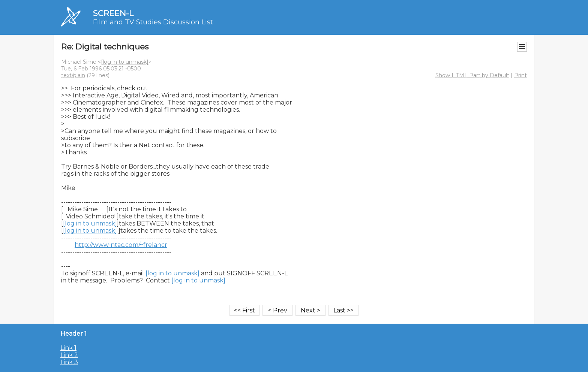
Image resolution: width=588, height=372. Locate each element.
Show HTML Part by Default (472, 75)
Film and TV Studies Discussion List (153, 22)
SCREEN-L (113, 13)
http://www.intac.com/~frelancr (121, 245)
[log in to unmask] (125, 62)
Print (520, 75)
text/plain (73, 75)
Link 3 (69, 362)
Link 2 (69, 355)
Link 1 (68, 348)
